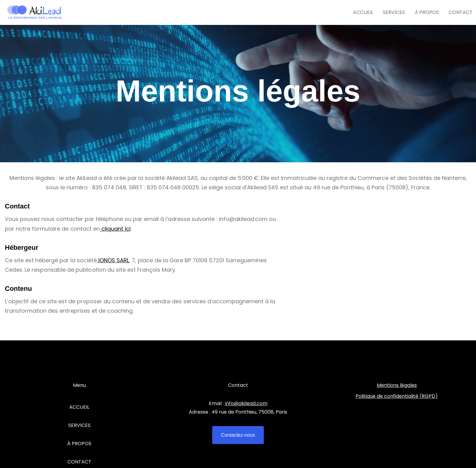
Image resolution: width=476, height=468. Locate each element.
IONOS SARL (113, 260)
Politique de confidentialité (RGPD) (397, 396)
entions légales (399, 385)
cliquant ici (115, 229)
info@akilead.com (246, 403)
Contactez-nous (238, 435)
